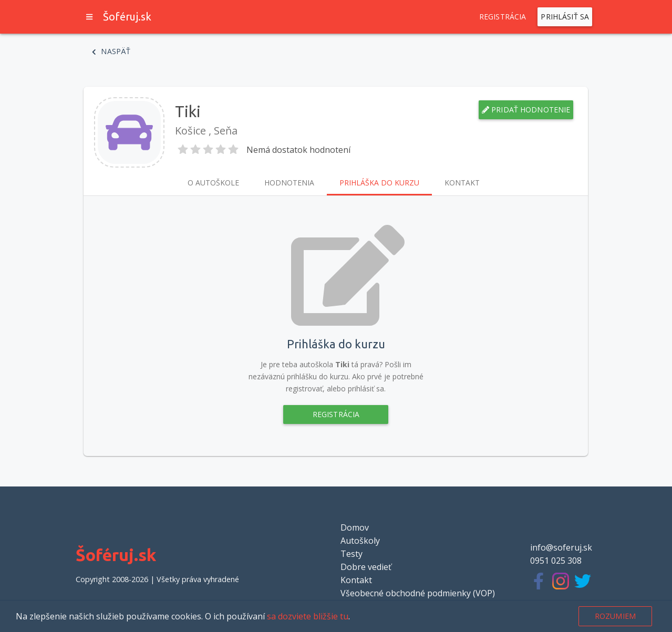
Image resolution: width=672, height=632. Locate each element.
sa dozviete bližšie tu (308, 616)
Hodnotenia (289, 183)
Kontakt (462, 183)
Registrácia (503, 17)
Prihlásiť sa (565, 17)
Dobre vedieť (366, 567)
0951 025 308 (556, 561)
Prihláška (379, 183)
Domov (355, 527)
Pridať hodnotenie (526, 110)
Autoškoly (360, 541)
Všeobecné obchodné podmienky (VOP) (418, 593)
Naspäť (111, 51)
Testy (351, 554)
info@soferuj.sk (561, 547)
